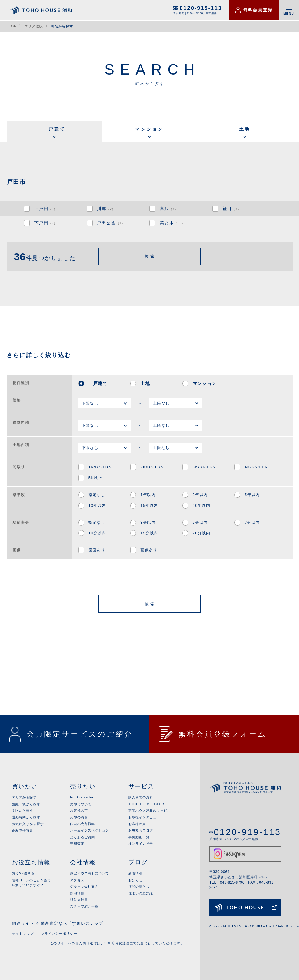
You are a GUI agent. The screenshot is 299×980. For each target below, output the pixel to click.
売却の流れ (79, 817)
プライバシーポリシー (59, 934)
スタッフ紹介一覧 (84, 906)
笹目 (232, 209)
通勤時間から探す (26, 817)
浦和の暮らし (139, 886)
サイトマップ (23, 934)
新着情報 (135, 873)
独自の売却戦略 (82, 824)
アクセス (77, 880)
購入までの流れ (141, 797)
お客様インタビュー (144, 817)
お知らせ (135, 880)
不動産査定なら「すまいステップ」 (72, 923)
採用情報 (77, 893)
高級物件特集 (23, 830)
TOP (13, 26)
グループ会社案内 (84, 886)
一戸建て (54, 129)
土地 (245, 129)
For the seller (82, 797)
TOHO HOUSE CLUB (146, 804)
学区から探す (23, 810)
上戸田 (46, 209)
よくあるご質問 (82, 837)
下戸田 (46, 223)
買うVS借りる (23, 873)
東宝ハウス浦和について (89, 873)
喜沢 (169, 209)
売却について (81, 804)
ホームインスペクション (89, 830)
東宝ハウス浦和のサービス (150, 810)
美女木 (172, 223)
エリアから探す (24, 797)
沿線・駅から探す (26, 804)
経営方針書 (79, 900)
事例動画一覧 (139, 837)
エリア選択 (34, 26)
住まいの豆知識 (141, 893)
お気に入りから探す (28, 824)
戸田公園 (111, 223)
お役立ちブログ (141, 830)
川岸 (106, 209)
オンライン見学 (141, 844)
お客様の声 (79, 810)
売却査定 (77, 844)
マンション (149, 129)
